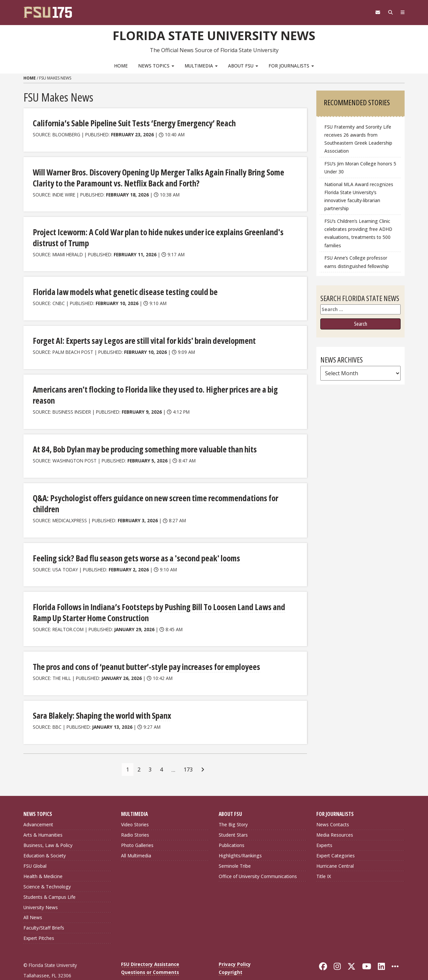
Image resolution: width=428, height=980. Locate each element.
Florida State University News (214, 35)
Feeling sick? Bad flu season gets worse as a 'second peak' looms (133, 543)
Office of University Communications (258, 860)
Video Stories (135, 808)
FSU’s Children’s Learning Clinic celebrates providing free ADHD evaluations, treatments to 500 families (358, 233)
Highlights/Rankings (240, 839)
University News (41, 891)
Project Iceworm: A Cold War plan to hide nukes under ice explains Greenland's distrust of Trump (154, 236)
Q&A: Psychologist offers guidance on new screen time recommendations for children (152, 489)
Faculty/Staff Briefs (44, 911)
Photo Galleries (137, 829)
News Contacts (333, 808)
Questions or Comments (150, 956)
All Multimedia (136, 839)
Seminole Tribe (235, 850)
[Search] (389, 12)
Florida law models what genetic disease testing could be (122, 290)
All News (33, 901)
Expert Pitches (39, 922)
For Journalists (291, 65)
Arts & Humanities (43, 818)
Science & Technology (47, 870)
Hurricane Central (335, 850)
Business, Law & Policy (48, 829)
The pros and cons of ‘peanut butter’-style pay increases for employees (144, 651)
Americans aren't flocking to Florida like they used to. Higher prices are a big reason (163, 387)
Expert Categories (336, 839)
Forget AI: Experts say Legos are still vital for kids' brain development (141, 338)
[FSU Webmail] (375, 12)
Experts (324, 829)
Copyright (231, 956)
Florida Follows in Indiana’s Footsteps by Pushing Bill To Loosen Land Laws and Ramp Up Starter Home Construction (156, 597)
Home (121, 65)
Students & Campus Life (49, 880)
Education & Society (45, 839)
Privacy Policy (235, 948)
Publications (232, 829)
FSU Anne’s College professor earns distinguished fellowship (357, 262)
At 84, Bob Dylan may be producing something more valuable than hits (142, 435)
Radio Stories (135, 818)
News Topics (156, 65)
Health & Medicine (43, 860)
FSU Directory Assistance (150, 948)
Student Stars (233, 818)
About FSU (243, 65)
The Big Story (233, 808)
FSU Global (35, 850)
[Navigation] (402, 12)
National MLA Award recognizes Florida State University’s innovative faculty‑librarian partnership (359, 196)
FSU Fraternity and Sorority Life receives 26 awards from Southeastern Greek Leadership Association (358, 139)
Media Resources (335, 818)
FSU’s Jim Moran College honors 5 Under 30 (360, 168)
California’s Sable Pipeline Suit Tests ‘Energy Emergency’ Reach (132, 123)
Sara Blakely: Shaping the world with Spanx (100, 699)
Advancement (38, 808)
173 (188, 753)
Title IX (324, 860)
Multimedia (201, 65)
